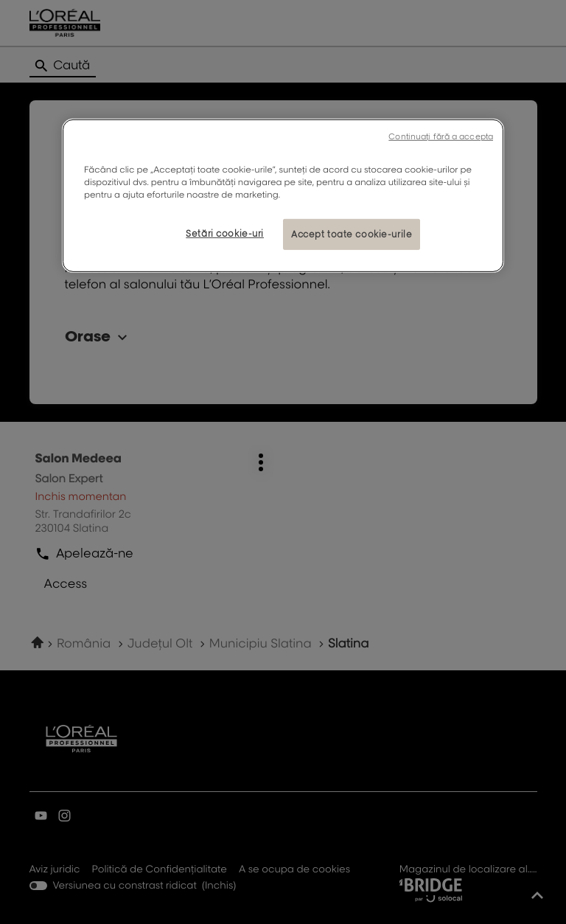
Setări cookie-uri (225, 233)
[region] (283, 196)
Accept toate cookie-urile (352, 234)
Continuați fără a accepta (441, 136)
